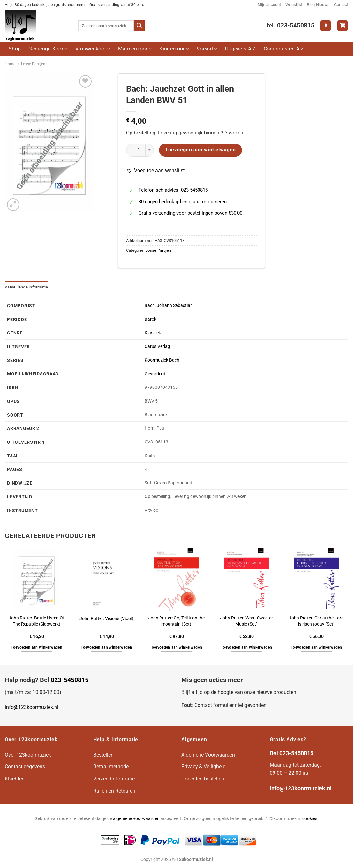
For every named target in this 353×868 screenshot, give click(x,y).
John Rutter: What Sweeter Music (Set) (246, 621)
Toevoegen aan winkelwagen (200, 150)
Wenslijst (294, 5)
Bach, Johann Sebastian (169, 306)
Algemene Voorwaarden (208, 755)
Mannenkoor (135, 49)
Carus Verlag (157, 346)
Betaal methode (111, 767)
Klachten (15, 779)
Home (10, 64)
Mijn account (269, 5)
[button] (155, 171)
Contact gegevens (25, 767)
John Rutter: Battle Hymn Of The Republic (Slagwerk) (37, 621)
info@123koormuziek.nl (32, 707)
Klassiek (153, 333)
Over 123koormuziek (28, 755)
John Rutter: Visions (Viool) (106, 619)
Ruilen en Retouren (114, 791)
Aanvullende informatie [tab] (26, 287)
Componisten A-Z (284, 49)
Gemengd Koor (48, 49)
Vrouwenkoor (93, 49)
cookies (310, 819)
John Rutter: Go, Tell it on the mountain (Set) (176, 621)
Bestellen (103, 755)
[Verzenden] (139, 26)
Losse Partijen (33, 64)
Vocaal (207, 49)
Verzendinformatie (114, 779)
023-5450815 (70, 680)
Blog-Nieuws (318, 5)
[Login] (326, 26)
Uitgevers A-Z (240, 49)
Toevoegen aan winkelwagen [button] (37, 647)
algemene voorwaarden (136, 819)
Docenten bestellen (203, 779)
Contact (341, 5)
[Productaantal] (139, 150)
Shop (15, 49)
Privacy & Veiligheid (203, 767)
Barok (150, 319)
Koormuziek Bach (162, 360)
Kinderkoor (174, 49)
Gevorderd (155, 374)
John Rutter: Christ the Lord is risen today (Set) (316, 621)
